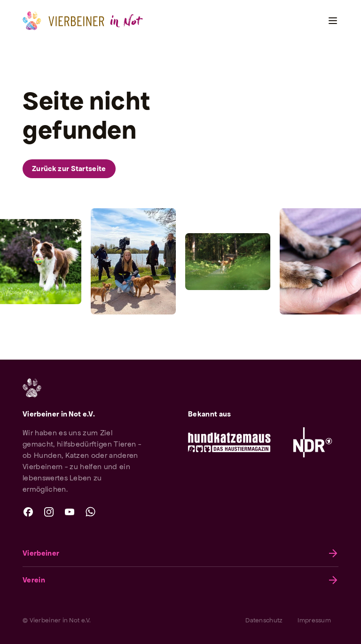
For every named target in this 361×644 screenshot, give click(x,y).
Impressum (314, 620)
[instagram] (49, 512)
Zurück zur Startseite (69, 169)
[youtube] (70, 512)
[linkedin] (111, 512)
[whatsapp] (90, 512)
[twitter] (132, 512)
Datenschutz (264, 620)
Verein (180, 580)
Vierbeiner (180, 553)
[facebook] (28, 512)
